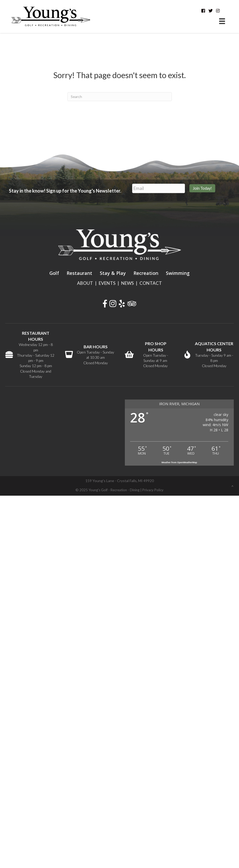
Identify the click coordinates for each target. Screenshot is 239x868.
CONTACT (151, 283)
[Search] (120, 97)
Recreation (146, 273)
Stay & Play (113, 273)
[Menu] (222, 21)
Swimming (178, 273)
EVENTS (107, 283)
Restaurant (79, 273)
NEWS (127, 283)
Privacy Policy (153, 490)
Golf (54, 273)
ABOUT (85, 283)
